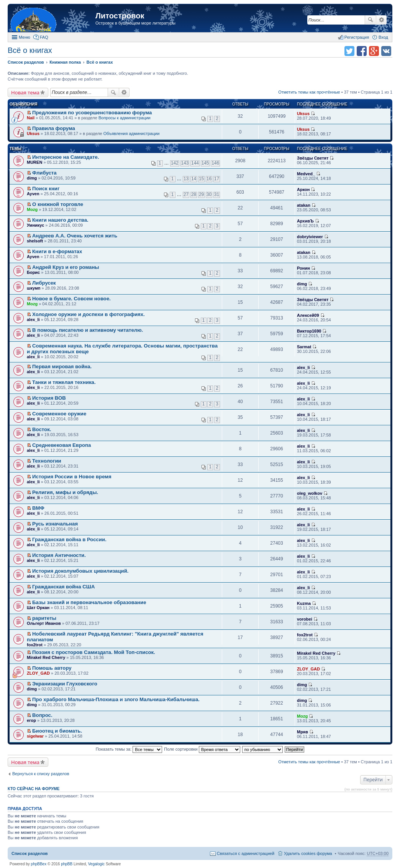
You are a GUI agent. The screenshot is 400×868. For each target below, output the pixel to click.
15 (201, 179)
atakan (304, 205)
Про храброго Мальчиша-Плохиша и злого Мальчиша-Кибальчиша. (116, 699)
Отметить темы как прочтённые (309, 92)
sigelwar (35, 736)
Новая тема (25, 92)
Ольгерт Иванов (44, 623)
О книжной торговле (58, 204)
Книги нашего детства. (60, 220)
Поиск (370, 20)
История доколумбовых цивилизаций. (80, 571)
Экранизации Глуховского (65, 684)
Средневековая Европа (61, 445)
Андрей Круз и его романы (66, 267)
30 (209, 194)
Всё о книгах (30, 50)
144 (195, 163)
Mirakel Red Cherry (46, 657)
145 (205, 163)
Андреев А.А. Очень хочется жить (75, 236)
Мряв (302, 732)
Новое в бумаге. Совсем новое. (71, 299)
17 (217, 179)
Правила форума (54, 128)
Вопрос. (42, 715)
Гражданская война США (63, 587)
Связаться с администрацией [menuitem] (246, 853)
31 (217, 194)
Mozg (32, 209)
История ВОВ (49, 398)
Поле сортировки (202, 749)
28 (194, 194)
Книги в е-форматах (57, 251)
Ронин (303, 268)
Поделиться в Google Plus (374, 51)
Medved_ (306, 174)
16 (209, 179)
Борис (33, 272)
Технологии (47, 461)
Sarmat (304, 347)
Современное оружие (59, 414)
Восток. (42, 429)
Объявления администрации (132, 133)
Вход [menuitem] (383, 37)
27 (186, 194)
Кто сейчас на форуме (34, 789)
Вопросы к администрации (125, 118)
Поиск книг (46, 189)
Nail (31, 118)
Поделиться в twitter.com (349, 51)
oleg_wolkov (310, 493)
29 (201, 194)
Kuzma (304, 603)
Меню (25, 37)
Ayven (33, 194)
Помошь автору (52, 668)
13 (186, 179)
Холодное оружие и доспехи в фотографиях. (89, 314)
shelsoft (35, 241)
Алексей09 (308, 315)
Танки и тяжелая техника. (64, 382)
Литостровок (120, 16)
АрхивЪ (305, 221)
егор (31, 720)
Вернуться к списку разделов (41, 774)
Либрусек (44, 283)
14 (194, 179)
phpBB (67, 864)
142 (175, 163)
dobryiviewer (310, 237)
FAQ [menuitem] (44, 37)
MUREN (34, 162)
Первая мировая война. (62, 366)
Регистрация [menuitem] (357, 37)
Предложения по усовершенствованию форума (92, 113)
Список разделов (30, 853)
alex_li (33, 320)
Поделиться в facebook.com (362, 51)
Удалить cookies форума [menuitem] (308, 853)
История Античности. (59, 555)
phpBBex (39, 864)
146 (215, 163)
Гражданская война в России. (69, 539)
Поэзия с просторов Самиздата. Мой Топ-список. (94, 652)
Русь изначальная (55, 524)
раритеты (44, 618)
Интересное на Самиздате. (66, 157)
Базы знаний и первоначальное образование (89, 602)
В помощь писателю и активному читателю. (88, 330)
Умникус (35, 225)
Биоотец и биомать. (57, 731)
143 (185, 163)
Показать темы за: (129, 749)
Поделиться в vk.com (386, 51)
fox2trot (35, 645)
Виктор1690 (309, 331)
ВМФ (38, 508)
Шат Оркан (38, 608)
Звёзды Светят (313, 158)
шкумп (34, 288)
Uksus (303, 114)
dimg (32, 178)
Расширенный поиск (381, 20)
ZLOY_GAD (38, 673)
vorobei (305, 619)
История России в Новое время (72, 477)
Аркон (303, 189)
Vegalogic (96, 864)
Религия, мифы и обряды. (65, 492)
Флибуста (44, 173)
